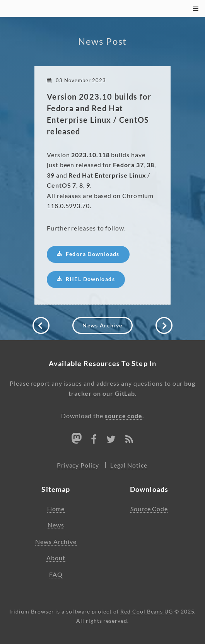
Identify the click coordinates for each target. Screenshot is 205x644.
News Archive (102, 325)
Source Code (149, 509)
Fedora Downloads (93, 254)
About (56, 558)
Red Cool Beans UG (147, 612)
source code (124, 416)
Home (56, 509)
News (56, 525)
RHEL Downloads (90, 279)
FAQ (56, 575)
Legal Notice (129, 465)
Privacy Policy (78, 465)
